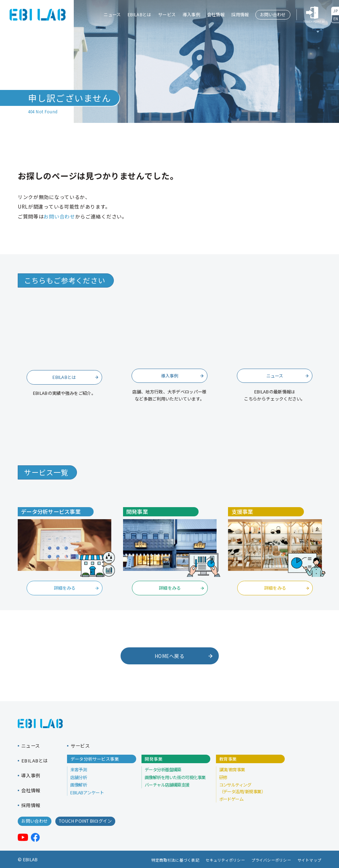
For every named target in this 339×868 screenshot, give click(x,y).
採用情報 (240, 15)
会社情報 (216, 15)
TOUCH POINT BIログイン (85, 821)
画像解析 (78, 785)
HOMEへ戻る (184, 656)
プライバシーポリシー (271, 860)
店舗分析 (78, 777)
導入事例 (191, 15)
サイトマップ (309, 860)
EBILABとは (139, 15)
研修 (223, 777)
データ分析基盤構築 (163, 770)
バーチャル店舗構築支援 (167, 785)
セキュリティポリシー (225, 860)
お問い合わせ (273, 15)
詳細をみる (76, 588)
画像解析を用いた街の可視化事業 (175, 777)
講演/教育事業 (232, 770)
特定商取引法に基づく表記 (175, 860)
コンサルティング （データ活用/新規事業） (242, 788)
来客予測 (78, 770)
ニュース (112, 15)
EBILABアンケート (87, 793)
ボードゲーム (231, 799)
